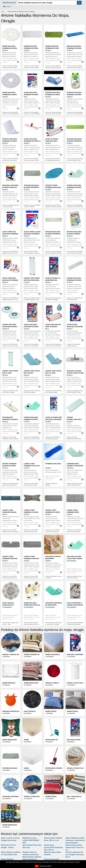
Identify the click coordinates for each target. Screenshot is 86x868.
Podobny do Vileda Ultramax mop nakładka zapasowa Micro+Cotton (53, 439)
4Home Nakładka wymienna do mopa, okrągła (10, 48)
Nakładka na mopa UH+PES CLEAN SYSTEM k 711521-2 (75, 373)
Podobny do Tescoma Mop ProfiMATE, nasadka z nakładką (10, 438)
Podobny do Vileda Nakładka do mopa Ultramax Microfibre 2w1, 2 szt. (54, 346)
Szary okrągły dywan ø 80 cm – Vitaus (8, 605)
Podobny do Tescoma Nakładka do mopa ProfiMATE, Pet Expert (53, 252)
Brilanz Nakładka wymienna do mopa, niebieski (74, 48)
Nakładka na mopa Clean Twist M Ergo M (75, 559)
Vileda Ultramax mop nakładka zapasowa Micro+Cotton (54, 419)
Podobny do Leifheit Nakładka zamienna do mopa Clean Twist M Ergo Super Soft (32, 439)
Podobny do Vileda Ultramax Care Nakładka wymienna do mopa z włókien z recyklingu (53, 160)
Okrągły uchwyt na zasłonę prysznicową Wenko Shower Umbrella (32, 855)
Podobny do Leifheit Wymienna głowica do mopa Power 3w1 (10, 484)
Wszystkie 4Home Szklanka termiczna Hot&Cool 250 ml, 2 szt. (31, 624)
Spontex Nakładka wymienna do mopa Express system (10, 141)
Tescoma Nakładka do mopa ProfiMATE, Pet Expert (53, 234)
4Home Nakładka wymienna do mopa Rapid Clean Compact (11, 95)
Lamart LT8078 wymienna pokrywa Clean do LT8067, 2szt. (32, 559)
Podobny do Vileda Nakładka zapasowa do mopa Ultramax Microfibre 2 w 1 (31, 346)
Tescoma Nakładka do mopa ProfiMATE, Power (74, 141)
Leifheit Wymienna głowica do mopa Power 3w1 (9, 466)
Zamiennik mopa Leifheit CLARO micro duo (75, 466)
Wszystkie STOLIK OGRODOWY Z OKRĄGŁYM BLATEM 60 (75, 623)
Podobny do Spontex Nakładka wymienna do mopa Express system (10, 160)
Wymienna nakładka (53, 464)
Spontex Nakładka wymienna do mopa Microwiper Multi (53, 95)
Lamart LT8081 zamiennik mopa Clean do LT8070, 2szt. (75, 512)
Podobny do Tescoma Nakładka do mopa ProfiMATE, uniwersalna (32, 207)
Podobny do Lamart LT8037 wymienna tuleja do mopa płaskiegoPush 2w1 (31, 485)
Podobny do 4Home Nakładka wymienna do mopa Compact (31, 67)
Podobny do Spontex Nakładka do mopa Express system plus (75, 252)
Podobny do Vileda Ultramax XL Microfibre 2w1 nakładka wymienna (54, 300)
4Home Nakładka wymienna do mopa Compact (31, 48)
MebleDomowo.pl (9, 3)
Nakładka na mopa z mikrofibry (53, 558)
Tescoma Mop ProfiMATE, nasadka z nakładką (10, 419)
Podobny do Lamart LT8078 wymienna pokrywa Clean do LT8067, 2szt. (31, 578)
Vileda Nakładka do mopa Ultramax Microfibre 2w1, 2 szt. (54, 327)
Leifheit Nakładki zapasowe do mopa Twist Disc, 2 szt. (10, 327)
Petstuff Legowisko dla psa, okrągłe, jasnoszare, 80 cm (75, 855)
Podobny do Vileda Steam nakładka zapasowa (73, 345)
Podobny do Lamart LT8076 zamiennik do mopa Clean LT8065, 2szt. (31, 531)
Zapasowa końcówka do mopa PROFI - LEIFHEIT (54, 605)
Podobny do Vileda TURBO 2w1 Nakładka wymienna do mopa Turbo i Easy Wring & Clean (10, 253)
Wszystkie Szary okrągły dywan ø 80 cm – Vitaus (10, 623)
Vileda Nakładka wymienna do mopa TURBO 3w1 (31, 95)
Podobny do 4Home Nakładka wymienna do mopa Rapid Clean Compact (11, 114)
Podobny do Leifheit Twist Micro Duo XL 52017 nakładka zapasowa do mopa (11, 392)
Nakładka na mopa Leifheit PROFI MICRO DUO (31, 840)
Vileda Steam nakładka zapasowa (75, 326)
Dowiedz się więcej (45, 866)
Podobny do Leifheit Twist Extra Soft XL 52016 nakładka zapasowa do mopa (54, 392)
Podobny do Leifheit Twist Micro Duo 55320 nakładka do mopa (32, 299)
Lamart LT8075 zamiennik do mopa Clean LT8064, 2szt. (53, 512)
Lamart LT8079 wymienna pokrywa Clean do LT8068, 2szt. (11, 559)
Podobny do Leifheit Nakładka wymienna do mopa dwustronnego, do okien (75, 300)
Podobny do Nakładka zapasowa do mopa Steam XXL (11, 206)
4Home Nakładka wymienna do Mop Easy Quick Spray (52, 48)
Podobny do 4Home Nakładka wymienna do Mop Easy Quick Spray (53, 68)
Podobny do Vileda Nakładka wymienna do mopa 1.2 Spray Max (31, 160)
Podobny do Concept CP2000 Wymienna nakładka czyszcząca (54, 206)
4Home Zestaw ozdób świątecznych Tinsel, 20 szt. (74, 847)
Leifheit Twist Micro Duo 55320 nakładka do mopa (32, 280)
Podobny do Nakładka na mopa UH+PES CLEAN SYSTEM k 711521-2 (75, 392)
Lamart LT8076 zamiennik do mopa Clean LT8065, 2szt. (31, 512)
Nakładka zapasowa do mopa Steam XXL (10, 186)
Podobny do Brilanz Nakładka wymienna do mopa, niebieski (74, 67)
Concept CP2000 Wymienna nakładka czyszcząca (53, 187)
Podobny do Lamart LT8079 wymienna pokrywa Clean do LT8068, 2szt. (10, 578)
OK (37, 866)
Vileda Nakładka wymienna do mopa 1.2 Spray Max (32, 141)
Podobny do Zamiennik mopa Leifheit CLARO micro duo (74, 484)
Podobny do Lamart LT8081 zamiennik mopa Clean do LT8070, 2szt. (74, 531)
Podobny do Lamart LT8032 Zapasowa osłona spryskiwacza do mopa (11, 531)
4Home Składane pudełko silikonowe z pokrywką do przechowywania (75, 840)
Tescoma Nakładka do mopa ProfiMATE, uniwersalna (31, 187)
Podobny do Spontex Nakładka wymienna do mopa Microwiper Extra (75, 114)
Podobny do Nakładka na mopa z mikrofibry (53, 577)
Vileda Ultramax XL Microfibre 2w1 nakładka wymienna (53, 280)
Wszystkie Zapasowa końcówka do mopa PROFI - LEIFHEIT (54, 623)
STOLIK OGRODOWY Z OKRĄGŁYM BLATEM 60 (75, 604)
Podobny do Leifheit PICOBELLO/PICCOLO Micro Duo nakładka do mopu (74, 439)
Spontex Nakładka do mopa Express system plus (74, 234)
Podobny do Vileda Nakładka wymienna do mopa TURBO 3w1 (32, 113)
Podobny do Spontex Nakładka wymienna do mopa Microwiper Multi (53, 114)
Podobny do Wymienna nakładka (51, 484)
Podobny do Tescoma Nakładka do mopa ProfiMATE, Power (75, 160)
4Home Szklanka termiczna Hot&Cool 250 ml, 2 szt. (32, 605)
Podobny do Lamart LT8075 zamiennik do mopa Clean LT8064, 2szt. (52, 531)
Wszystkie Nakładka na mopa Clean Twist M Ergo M (74, 577)
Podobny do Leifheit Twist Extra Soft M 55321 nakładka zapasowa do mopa (32, 392)
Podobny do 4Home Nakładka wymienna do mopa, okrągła (10, 67)
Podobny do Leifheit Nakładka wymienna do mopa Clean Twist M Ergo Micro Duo (75, 207)
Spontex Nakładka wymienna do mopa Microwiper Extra (74, 95)
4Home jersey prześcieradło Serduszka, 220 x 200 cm (54, 847)
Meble (3, 12)
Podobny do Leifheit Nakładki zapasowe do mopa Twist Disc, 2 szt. (11, 346)
